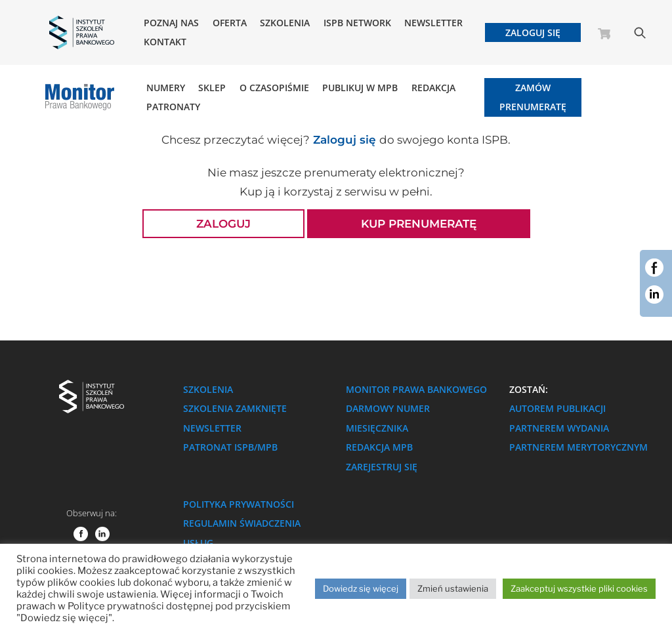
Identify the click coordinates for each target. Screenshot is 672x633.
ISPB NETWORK (357, 23)
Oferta (230, 23)
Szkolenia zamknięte (235, 408)
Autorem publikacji (557, 408)
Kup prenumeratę (419, 224)
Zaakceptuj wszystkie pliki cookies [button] (579, 588)
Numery (166, 88)
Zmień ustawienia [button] (453, 588)
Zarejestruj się (382, 467)
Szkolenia (285, 23)
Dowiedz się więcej (361, 588)
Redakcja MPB (379, 447)
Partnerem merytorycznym (578, 447)
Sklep (212, 88)
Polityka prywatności (239, 504)
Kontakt (165, 42)
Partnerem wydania (559, 428)
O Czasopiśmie (274, 88)
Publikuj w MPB (360, 88)
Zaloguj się (533, 32)
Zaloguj (223, 224)
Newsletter (433, 23)
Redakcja (433, 88)
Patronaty (173, 107)
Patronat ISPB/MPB (230, 447)
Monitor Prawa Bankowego (416, 389)
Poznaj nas (171, 23)
